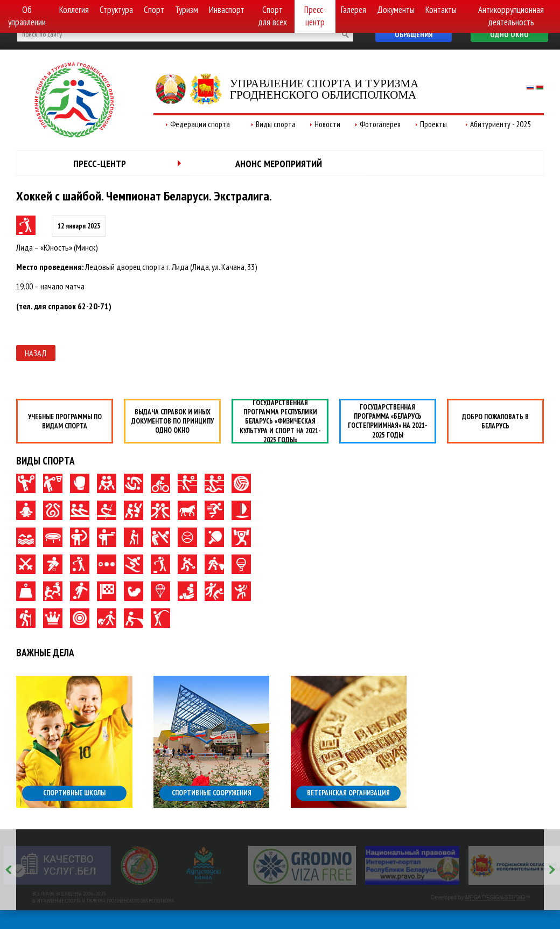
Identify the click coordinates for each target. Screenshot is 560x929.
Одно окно (509, 34)
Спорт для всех (272, 16)
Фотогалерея (380, 124)
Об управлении (27, 16)
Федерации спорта (200, 124)
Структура (116, 10)
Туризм (187, 10)
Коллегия (74, 10)
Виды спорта (276, 124)
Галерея (353, 10)
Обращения (414, 34)
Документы (396, 10)
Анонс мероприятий (279, 164)
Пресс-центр (315, 16)
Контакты (441, 10)
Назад (36, 353)
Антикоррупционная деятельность (511, 16)
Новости (327, 124)
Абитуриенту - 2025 (500, 124)
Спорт (154, 10)
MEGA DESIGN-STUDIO (495, 897)
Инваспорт (227, 10)
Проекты (433, 124)
